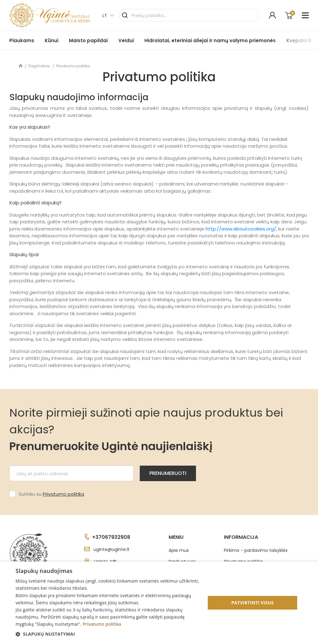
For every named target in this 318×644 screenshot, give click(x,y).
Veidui (126, 40)
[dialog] (159, 603)
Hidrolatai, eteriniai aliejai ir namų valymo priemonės (210, 40)
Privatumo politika (64, 494)
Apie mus (179, 550)
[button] (108, 634)
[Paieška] (189, 15)
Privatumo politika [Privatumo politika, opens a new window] (102, 624)
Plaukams (22, 40)
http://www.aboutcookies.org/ (241, 229)
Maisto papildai (88, 40)
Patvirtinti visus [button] (253, 603)
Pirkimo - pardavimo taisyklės (256, 550)
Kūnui (52, 40)
